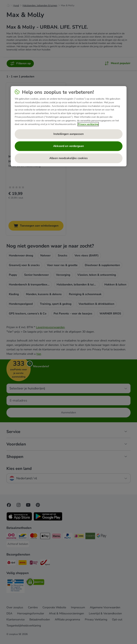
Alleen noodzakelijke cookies (68, 158)
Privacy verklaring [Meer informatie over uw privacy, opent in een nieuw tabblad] (88, 124)
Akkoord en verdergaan (68, 146)
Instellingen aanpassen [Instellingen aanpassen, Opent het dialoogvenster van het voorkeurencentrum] (68, 134)
